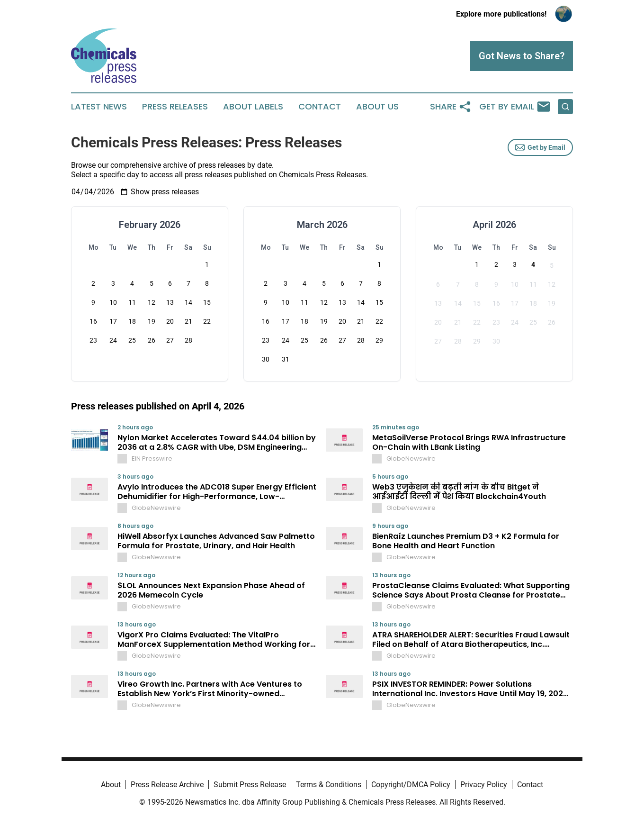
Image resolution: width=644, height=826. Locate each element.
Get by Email (540, 147)
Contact (320, 107)
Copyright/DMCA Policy (411, 785)
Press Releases (175, 107)
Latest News (99, 107)
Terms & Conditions (329, 785)
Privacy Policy (484, 785)
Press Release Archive (167, 785)
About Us (377, 107)
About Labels (253, 107)
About (111, 785)
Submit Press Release (250, 785)
